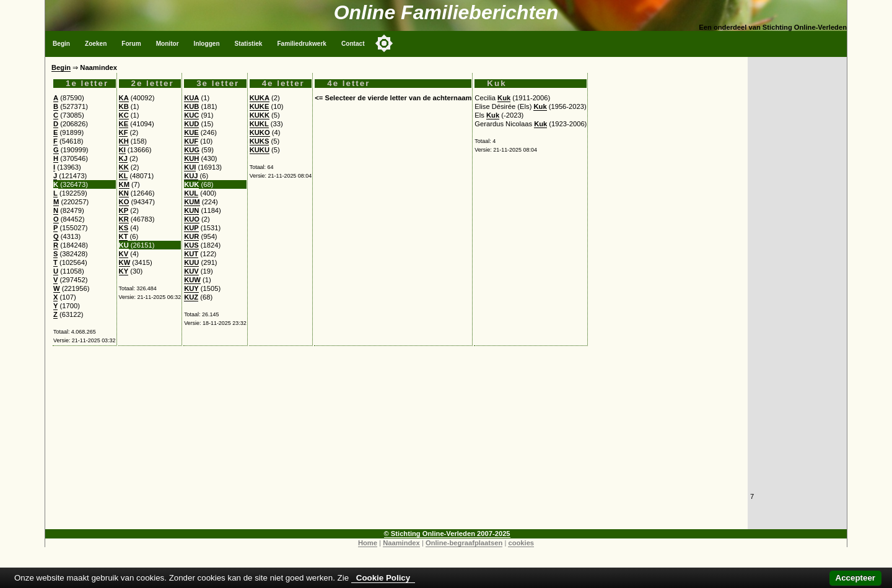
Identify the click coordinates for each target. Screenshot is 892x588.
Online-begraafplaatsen (464, 543)
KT (124, 236)
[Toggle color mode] (384, 43)
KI (122, 150)
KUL (191, 193)
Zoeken (96, 44)
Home (368, 543)
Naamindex (401, 543)
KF (124, 132)
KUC (191, 115)
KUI (190, 167)
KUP (191, 228)
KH (124, 141)
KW (125, 262)
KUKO (260, 132)
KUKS (260, 141)
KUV (191, 271)
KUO (192, 219)
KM (124, 184)
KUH (191, 158)
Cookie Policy (383, 578)
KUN (191, 210)
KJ (123, 158)
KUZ (191, 297)
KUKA (260, 98)
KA (124, 98)
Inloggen (207, 44)
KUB (191, 106)
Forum (131, 44)
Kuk (504, 98)
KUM (192, 202)
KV (124, 254)
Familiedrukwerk (302, 44)
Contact (353, 44)
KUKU (260, 150)
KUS (191, 245)
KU (124, 245)
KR (124, 219)
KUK (191, 184)
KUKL (259, 124)
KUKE (260, 106)
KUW (192, 280)
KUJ (191, 176)
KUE (191, 132)
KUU (191, 262)
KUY (191, 288)
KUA (191, 98)
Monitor (168, 44)
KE (124, 124)
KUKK (260, 115)
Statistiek (249, 44)
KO (124, 202)
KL (124, 176)
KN (124, 193)
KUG (192, 150)
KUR (191, 236)
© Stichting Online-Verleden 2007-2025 (447, 534)
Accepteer (855, 578)
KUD (191, 124)
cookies (521, 543)
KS (124, 228)
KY (124, 271)
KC (124, 115)
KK (124, 167)
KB (124, 106)
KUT (191, 254)
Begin (61, 44)
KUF (191, 141)
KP (124, 210)
